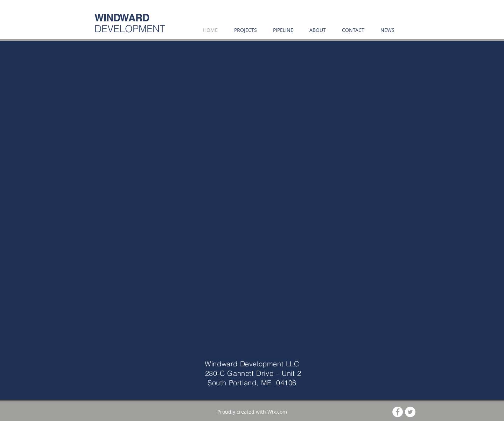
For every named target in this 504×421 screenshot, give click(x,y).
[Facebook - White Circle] (398, 412)
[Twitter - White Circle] (410, 412)
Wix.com (277, 412)
